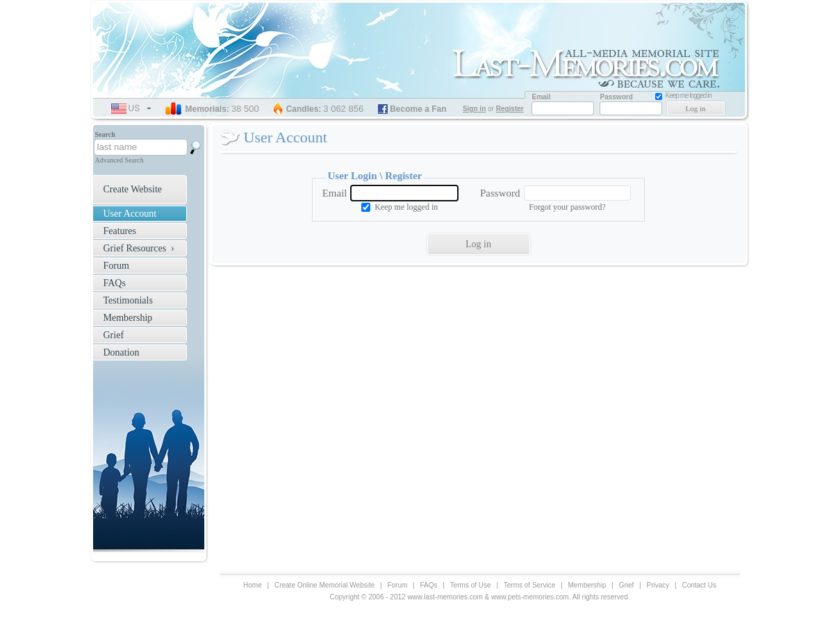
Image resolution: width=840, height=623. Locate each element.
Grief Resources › (139, 248)
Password (500, 193)
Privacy (658, 585)
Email (335, 193)
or (494, 109)
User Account (130, 214)
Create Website (133, 189)
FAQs (115, 283)
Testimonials (128, 300)
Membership (128, 318)
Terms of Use (471, 585)
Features (120, 231)
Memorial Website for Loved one (591, 66)
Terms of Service (529, 585)
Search (105, 134)
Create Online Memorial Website (324, 585)
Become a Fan (418, 109)
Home (253, 585)
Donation (122, 352)
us (140, 109)
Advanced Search (120, 160)
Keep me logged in (406, 207)
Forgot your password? (567, 207)
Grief (114, 335)
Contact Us (699, 585)
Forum (116, 266)
